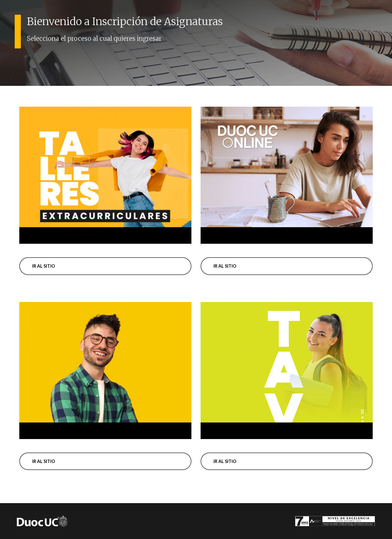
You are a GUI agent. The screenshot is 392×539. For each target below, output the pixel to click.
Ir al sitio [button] (44, 266)
